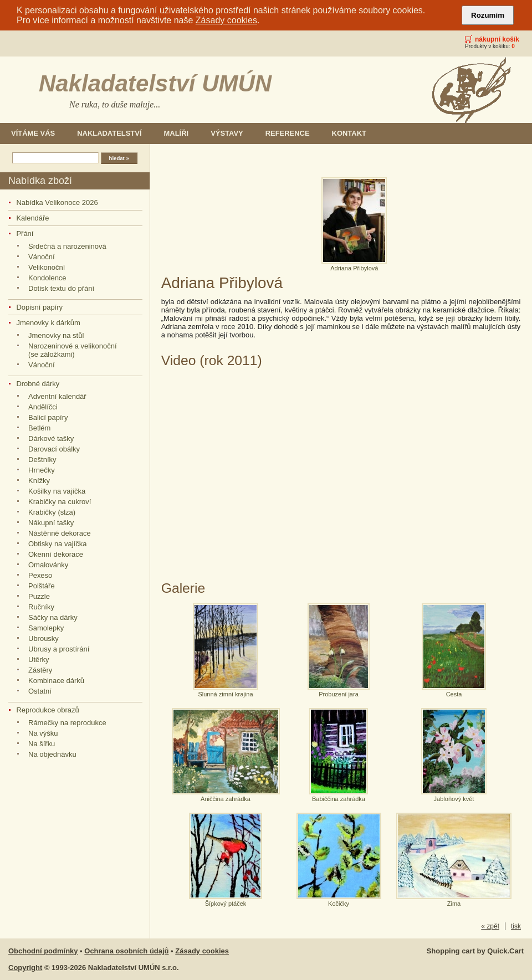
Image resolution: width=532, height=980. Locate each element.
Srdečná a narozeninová (67, 246)
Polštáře (42, 586)
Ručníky (41, 607)
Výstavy (227, 133)
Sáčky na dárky (53, 617)
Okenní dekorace (56, 554)
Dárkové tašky (51, 438)
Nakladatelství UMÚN (155, 83)
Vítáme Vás (33, 133)
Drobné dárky (38, 384)
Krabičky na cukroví (60, 502)
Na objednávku (52, 754)
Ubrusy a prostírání (59, 649)
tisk (516, 926)
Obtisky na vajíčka (57, 544)
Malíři (177, 133)
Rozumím (488, 15)
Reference (288, 133)
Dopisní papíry (39, 307)
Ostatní (40, 691)
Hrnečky (42, 470)
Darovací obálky (54, 449)
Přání (25, 234)
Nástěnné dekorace (60, 533)
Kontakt (349, 133)
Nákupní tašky (51, 523)
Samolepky (46, 628)
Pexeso (40, 575)
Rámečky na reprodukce (67, 723)
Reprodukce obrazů (47, 710)
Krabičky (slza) (52, 512)
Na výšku (43, 733)
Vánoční (42, 257)
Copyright (25, 968)
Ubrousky (44, 638)
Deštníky (42, 460)
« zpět (490, 926)
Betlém (39, 428)
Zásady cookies (226, 20)
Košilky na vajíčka (57, 491)
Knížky (39, 481)
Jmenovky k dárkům (48, 323)
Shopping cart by (475, 951)
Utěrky (39, 660)
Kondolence (47, 278)
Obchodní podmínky (43, 951)
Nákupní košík (497, 39)
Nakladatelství (109, 133)
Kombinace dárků (56, 681)
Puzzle (39, 596)
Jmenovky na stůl (56, 335)
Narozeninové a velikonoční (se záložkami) (73, 350)
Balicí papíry (48, 417)
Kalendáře (32, 218)
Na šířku (42, 744)
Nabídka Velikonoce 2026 (57, 202)
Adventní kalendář (57, 396)
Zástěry (40, 670)
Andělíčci (43, 407)
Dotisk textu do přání (61, 288)
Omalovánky (48, 565)
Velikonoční (47, 267)
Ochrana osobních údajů (126, 951)
